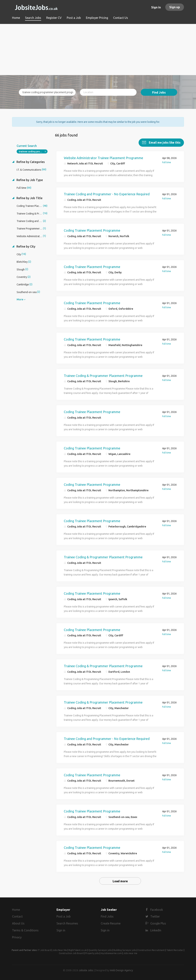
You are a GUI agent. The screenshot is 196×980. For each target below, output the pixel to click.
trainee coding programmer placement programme (33, 151)
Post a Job (64, 916)
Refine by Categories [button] (30, 161)
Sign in (156, 7)
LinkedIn (156, 930)
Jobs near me (130, 953)
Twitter (155, 916)
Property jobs (92, 953)
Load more (120, 881)
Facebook (157, 909)
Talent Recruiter (175, 950)
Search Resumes (67, 923)
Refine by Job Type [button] (29, 179)
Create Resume (111, 923)
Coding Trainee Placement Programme (92, 230)
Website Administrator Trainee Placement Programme (103, 157)
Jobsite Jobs (86, 970)
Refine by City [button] (26, 246)
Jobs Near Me (60, 950)
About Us (18, 923)
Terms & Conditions (25, 930)
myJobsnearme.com (111, 953)
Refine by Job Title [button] (29, 197)
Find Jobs (159, 92)
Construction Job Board (71, 953)
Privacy (17, 937)
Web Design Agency (121, 970)
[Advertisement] (98, 50)
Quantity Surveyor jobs (100, 950)
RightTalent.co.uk (78, 950)
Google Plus (158, 923)
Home (16, 909)
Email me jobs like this (164, 142)
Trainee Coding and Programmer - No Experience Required (107, 193)
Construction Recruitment (151, 950)
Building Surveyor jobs (125, 950)
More (20, 299)
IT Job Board (44, 950)
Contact (17, 916)
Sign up (175, 7)
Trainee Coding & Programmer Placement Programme (103, 375)
